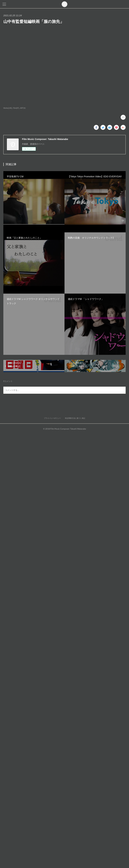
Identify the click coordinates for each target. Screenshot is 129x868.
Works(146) (8, 108)
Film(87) (16, 108)
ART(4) (23, 108)
